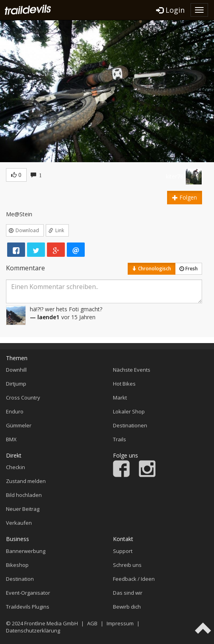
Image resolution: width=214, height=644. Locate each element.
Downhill (16, 370)
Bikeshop (17, 565)
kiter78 (175, 176)
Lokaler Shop (129, 411)
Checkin (16, 467)
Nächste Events (132, 370)
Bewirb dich (127, 607)
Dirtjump (16, 384)
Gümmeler (19, 425)
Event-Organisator (28, 593)
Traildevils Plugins (28, 607)
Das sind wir (128, 593)
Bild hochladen (24, 495)
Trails (120, 439)
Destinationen (130, 425)
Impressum (120, 623)
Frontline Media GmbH (51, 623)
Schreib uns (127, 565)
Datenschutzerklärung (33, 630)
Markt (120, 398)
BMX (11, 439)
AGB (92, 623)
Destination (20, 579)
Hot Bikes (124, 384)
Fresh (189, 269)
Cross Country (23, 398)
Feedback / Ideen (134, 579)
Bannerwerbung (26, 551)
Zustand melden (26, 481)
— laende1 (45, 317)
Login (170, 10)
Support (123, 551)
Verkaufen (19, 523)
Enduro (15, 411)
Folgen (185, 197)
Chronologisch (152, 269)
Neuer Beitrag (23, 509)
